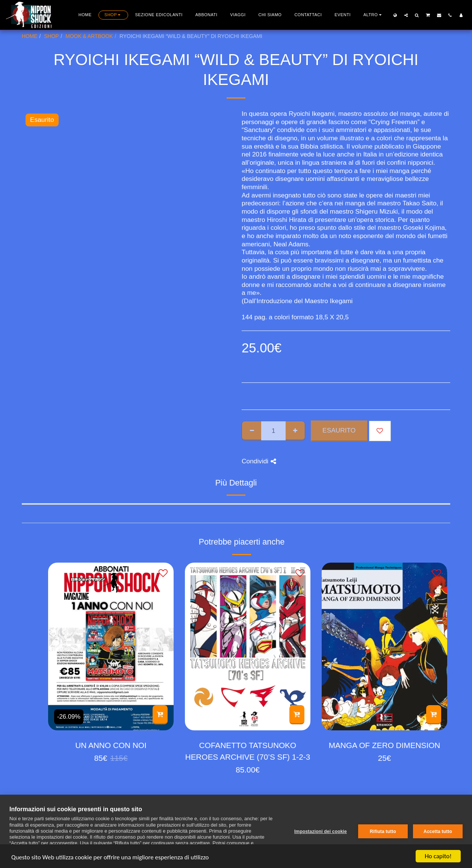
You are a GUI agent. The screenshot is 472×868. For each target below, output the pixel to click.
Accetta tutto (438, 832)
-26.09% (69, 717)
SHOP (51, 36)
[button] (406, 15)
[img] (111, 646)
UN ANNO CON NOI (111, 745)
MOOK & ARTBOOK (89, 36)
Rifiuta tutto (383, 832)
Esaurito (339, 430)
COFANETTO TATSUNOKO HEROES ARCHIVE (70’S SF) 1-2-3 (248, 751)
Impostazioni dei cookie (321, 832)
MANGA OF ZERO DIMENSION (385, 745)
